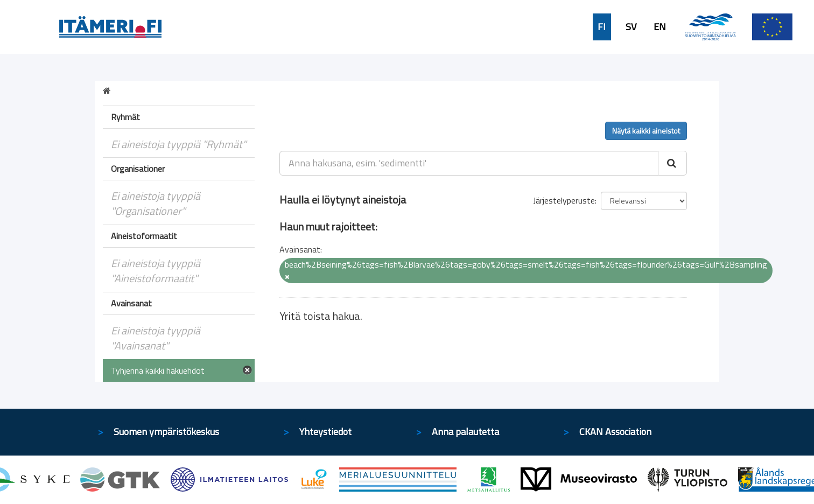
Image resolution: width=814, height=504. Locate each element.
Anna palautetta (465, 432)
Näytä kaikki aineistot (646, 131)
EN (660, 27)
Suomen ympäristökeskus (166, 432)
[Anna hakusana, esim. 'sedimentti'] (469, 163)
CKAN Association (615, 432)
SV (631, 27)
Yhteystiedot (325, 432)
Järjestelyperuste (564, 200)
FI (602, 27)
